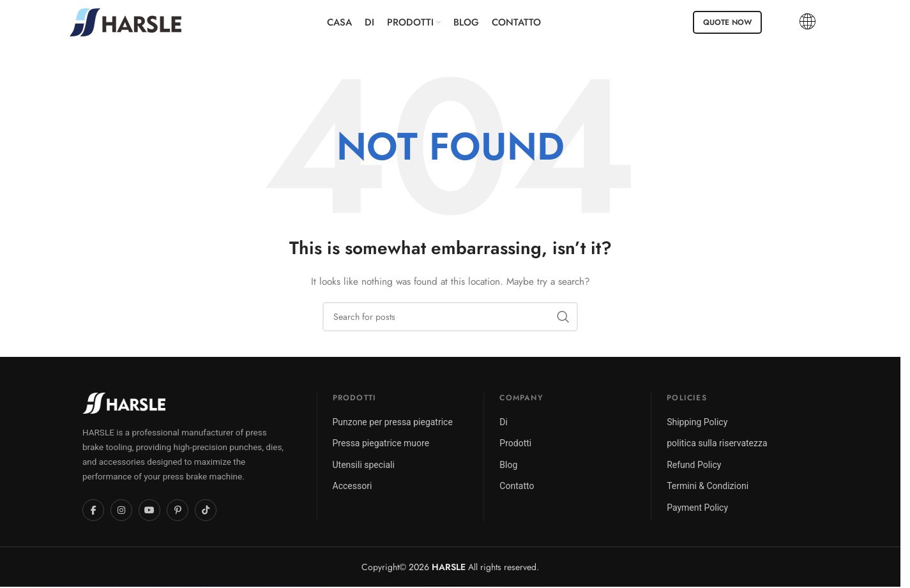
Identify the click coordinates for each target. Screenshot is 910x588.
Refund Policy (694, 465)
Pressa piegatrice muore (381, 443)
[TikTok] (206, 510)
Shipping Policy (697, 422)
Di (504, 422)
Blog (508, 465)
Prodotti (515, 443)
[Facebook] (93, 510)
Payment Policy (697, 508)
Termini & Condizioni (708, 486)
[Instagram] (121, 510)
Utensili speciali (364, 465)
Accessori (353, 486)
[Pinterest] (178, 510)
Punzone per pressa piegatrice (393, 422)
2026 (437, 567)
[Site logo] (125, 21)
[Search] (450, 317)
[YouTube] (149, 510)
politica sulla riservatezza (717, 443)
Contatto (517, 486)
